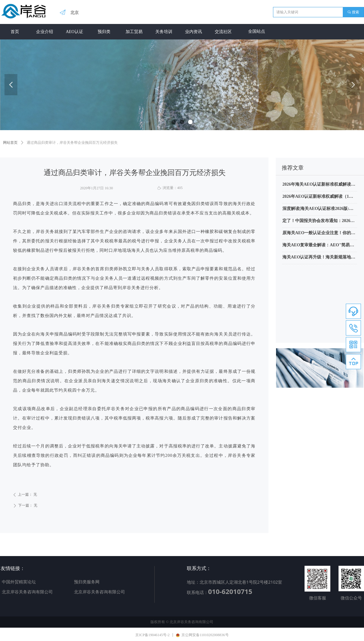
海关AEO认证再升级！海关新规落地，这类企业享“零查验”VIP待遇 (319, 258)
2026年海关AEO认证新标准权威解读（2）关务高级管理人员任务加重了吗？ (320, 185)
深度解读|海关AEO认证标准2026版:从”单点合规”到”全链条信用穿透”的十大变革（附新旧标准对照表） (318, 209)
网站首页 (10, 143)
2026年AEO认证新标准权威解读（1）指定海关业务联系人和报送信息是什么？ (318, 197)
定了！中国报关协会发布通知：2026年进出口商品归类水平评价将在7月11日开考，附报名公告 (319, 221)
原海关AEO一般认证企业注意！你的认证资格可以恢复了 (319, 234)
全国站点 (257, 31)
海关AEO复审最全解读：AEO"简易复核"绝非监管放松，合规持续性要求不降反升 (320, 246)
